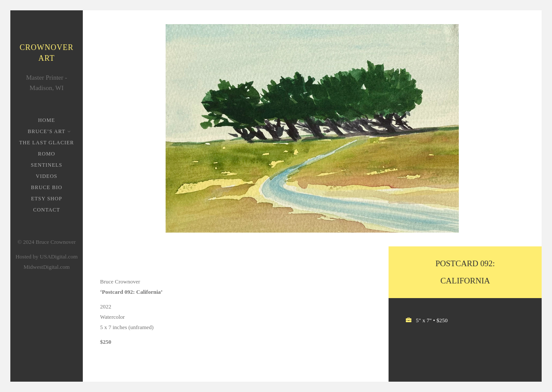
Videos (47, 176)
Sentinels (47, 165)
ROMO (47, 154)
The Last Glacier (46, 143)
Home (46, 120)
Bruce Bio (47, 187)
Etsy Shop (47, 199)
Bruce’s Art (47, 131)
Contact (47, 210)
